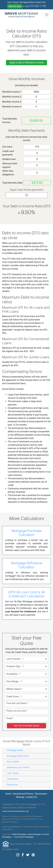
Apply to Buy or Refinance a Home (26, 63)
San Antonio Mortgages (24, 837)
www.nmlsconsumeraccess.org (15, 811)
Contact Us (32, 797)
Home (8, 794)
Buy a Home (13, 762)
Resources (12, 785)
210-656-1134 (37, 6)
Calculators (13, 779)
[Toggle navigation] (47, 15)
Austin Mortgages (34, 834)
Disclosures (41, 794)
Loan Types (13, 773)
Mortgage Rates (15, 750)
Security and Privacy (23, 794)
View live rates (15, 6)
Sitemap (20, 797)
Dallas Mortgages (19, 834)
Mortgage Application (18, 756)
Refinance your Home (18, 767)
